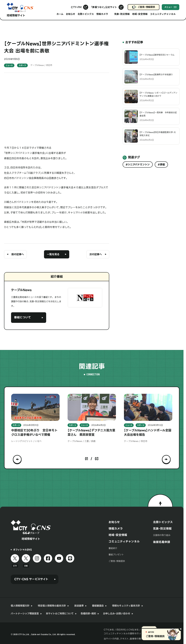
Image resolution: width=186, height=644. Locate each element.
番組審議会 (98, 606)
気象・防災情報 (122, 14)
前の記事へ (18, 254)
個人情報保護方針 (20, 606)
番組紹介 (113, 548)
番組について (22, 317)
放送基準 (79, 606)
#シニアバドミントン (138, 165)
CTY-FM (76, 7)
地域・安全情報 (140, 14)
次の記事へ (96, 254)
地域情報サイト (16, 15)
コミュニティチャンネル (124, 542)
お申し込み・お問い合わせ (117, 614)
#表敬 (161, 165)
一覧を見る (53, 254)
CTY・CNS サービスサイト (31, 579)
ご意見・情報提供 (146, 7)
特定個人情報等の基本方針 (52, 606)
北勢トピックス (86, 14)
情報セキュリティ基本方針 (126, 606)
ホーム (60, 14)
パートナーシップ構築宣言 (25, 614)
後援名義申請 (162, 542)
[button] (17, 459)
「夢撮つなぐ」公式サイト (104, 7)
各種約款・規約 (88, 614)
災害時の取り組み (162, 535)
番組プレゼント (116, 555)
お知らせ (71, 14)
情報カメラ (116, 529)
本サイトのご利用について (60, 614)
